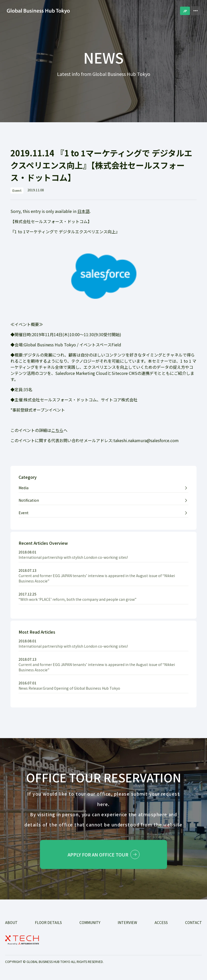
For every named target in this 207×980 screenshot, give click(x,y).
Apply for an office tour (104, 854)
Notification (29, 500)
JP (185, 11)
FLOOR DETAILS (48, 922)
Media (24, 488)
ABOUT (11, 922)
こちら (57, 430)
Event (24, 513)
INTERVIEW (127, 922)
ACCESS (161, 922)
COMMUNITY (90, 922)
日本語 (84, 211)
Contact (194, 922)
